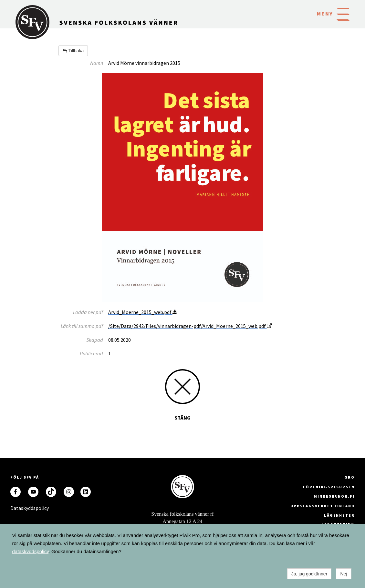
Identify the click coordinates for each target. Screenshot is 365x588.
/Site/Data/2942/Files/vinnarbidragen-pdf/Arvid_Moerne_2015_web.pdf (190, 326)
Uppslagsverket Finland (323, 506)
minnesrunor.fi (334, 496)
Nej (344, 574)
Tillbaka (73, 51)
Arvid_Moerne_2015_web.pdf (143, 312)
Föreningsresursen (329, 487)
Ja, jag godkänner (309, 574)
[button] (343, 14)
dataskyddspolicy (31, 551)
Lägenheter (339, 515)
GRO (349, 477)
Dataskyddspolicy (16, 508)
